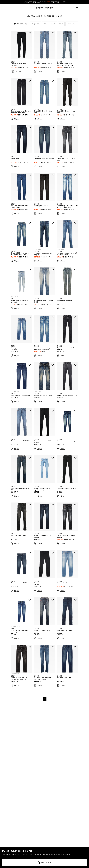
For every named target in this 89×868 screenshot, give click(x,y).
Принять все (44, 862)
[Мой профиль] (77, 8)
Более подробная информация (61, 854)
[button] (44, 858)
